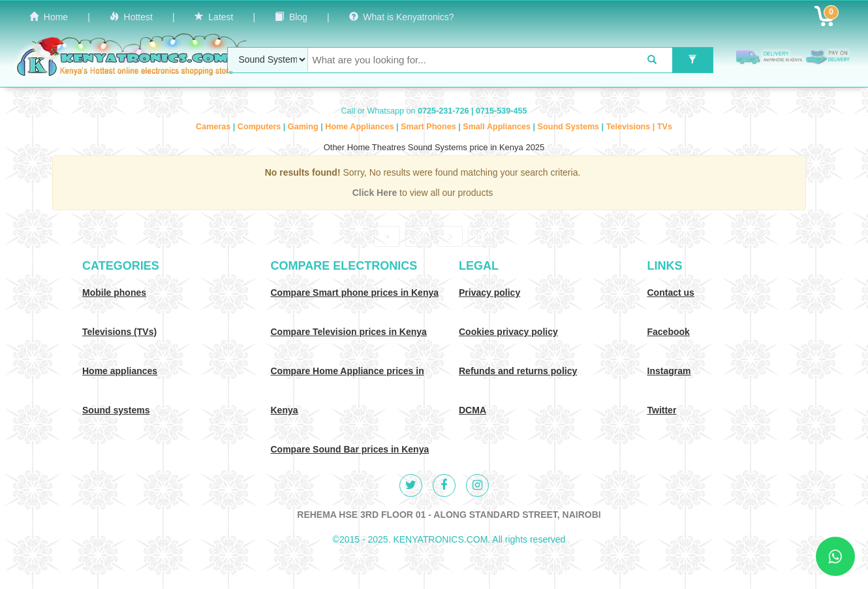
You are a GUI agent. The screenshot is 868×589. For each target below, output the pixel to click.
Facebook (669, 332)
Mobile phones (114, 293)
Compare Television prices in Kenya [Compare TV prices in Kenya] (349, 332)
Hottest (131, 17)
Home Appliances (361, 127)
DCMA (473, 410)
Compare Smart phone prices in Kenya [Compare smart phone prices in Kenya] (355, 293)
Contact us (671, 293)
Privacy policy (489, 293)
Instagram (669, 371)
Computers (260, 127)
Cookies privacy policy (508, 332)
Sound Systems (570, 127)
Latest (214, 17)
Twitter (662, 410)
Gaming (304, 127)
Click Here (376, 193)
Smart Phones (429, 127)
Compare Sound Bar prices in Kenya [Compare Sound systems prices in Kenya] (350, 449)
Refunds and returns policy (518, 371)
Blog (291, 17)
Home (49, 17)
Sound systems (116, 410)
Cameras (214, 127)
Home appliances (120, 371)
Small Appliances (498, 127)
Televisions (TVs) (119, 332)
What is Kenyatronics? (402, 17)
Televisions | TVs (639, 127)
